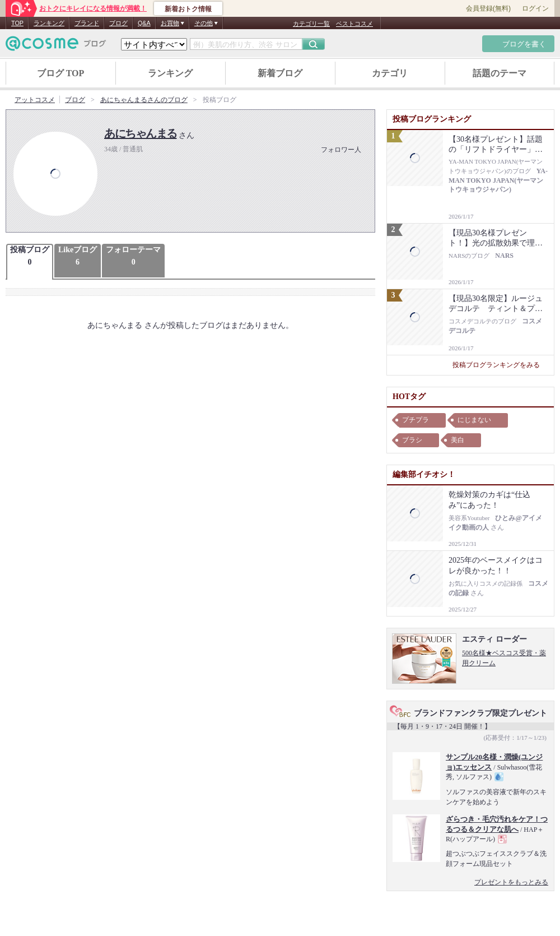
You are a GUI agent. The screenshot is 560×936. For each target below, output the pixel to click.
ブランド (87, 23)
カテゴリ (390, 73)
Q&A (144, 23)
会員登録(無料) (488, 8)
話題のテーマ (500, 73)
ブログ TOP (61, 73)
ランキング (49, 23)
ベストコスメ (354, 24)
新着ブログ (280, 73)
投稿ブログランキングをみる (500, 365)
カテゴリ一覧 (311, 24)
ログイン (535, 8)
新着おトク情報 (188, 9)
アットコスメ (35, 100)
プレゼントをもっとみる (511, 882)
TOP (17, 23)
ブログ (118, 23)
